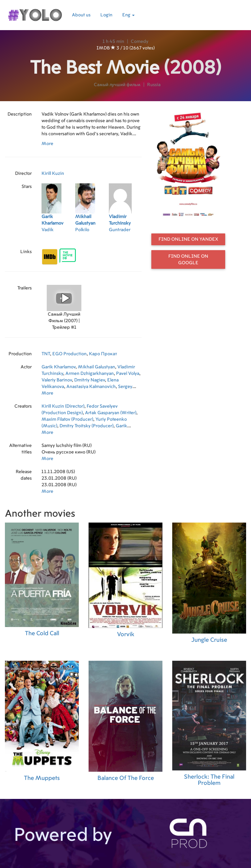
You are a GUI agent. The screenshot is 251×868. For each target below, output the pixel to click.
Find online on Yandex (188, 239)
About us (81, 15)
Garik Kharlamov (59, 367)
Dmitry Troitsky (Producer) (86, 426)
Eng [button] (128, 15)
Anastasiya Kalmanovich (91, 387)
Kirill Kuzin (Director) (63, 406)
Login (106, 15)
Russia (154, 85)
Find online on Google (188, 260)
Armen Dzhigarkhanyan (90, 374)
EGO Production (69, 354)
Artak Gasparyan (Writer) (111, 413)
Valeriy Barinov (57, 380)
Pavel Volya (128, 374)
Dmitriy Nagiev (90, 380)
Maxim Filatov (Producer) (67, 419)
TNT (46, 354)
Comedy (140, 42)
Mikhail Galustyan (96, 367)
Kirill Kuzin (53, 174)
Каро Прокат (103, 354)
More (47, 144)
